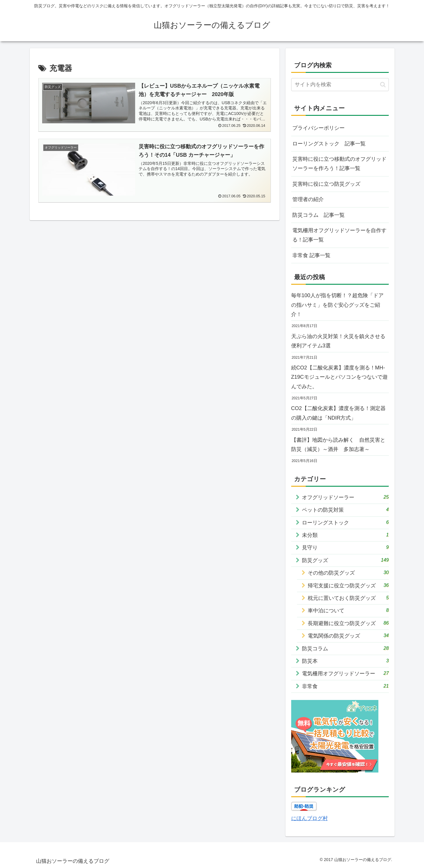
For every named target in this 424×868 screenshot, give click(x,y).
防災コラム (345, 648)
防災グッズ (345, 560)
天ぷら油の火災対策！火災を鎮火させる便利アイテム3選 (338, 341)
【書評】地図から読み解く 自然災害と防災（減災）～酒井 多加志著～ (338, 445)
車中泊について (348, 610)
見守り (345, 547)
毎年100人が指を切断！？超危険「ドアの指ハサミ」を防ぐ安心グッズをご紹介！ (337, 305)
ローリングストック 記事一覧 (329, 144)
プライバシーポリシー (319, 128)
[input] (340, 85)
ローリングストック (345, 522)
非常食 (345, 686)
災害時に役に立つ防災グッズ (326, 184)
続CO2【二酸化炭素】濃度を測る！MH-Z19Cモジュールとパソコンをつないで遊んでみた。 (339, 377)
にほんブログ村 (309, 818)
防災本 (345, 661)
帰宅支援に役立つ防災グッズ (348, 585)
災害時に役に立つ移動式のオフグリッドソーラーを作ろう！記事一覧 (339, 164)
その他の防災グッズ (348, 572)
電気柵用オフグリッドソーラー (345, 673)
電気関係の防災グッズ (348, 635)
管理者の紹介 (308, 199)
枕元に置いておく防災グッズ (348, 598)
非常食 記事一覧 (311, 255)
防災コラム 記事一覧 (319, 215)
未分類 (345, 535)
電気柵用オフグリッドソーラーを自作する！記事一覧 (339, 235)
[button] (383, 85)
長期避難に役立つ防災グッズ (348, 623)
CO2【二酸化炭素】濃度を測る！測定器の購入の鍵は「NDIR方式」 (338, 413)
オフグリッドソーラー (345, 497)
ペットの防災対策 (345, 509)
